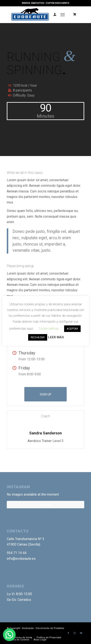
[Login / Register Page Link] (53, 15)
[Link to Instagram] (75, 633)
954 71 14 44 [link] (17, 553)
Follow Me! (45, 504)
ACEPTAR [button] (72, 329)
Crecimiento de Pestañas (50, 628)
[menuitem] (53, 15)
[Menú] (63, 15)
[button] (9, 635)
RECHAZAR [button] (38, 337)
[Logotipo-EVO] (38, 15)
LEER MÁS (56, 337)
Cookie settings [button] (49, 329)
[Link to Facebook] (68, 633)
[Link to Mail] (81, 633)
